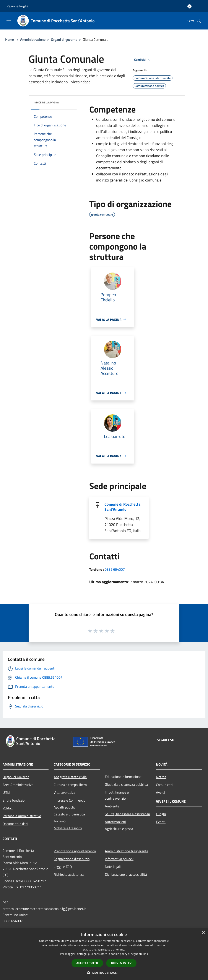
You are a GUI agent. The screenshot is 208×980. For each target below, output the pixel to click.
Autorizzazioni (115, 822)
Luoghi (161, 814)
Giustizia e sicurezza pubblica (126, 784)
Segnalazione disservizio (72, 859)
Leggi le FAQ (63, 867)
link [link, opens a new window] (146, 954)
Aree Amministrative (18, 785)
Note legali (113, 867)
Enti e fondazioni (15, 800)
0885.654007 (115, 569)
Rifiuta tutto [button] (121, 963)
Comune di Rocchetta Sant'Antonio (122, 507)
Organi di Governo (16, 777)
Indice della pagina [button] (46, 102)
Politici (8, 808)
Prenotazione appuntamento (75, 851)
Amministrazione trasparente (127, 851)
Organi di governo (64, 39)
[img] (68, 101)
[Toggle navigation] (9, 20)
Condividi (143, 60)
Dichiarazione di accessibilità (126, 874)
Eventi (161, 822)
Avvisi (160, 792)
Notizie (161, 777)
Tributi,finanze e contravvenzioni (117, 795)
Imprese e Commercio (70, 800)
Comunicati (164, 785)
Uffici (6, 792)
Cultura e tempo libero (70, 785)
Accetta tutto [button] (87, 963)
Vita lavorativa (64, 792)
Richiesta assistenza (69, 874)
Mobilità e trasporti (68, 828)
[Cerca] (199, 21)
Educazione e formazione (123, 777)
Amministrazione (33, 39)
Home (10, 39)
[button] (104, 973)
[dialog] (104, 954)
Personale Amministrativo (22, 816)
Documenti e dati (15, 824)
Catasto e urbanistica (69, 814)
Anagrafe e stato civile (70, 777)
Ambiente (112, 806)
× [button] (203, 933)
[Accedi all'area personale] (189, 6)
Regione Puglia (17, 6)
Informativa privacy (119, 859)
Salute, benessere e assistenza (127, 814)
